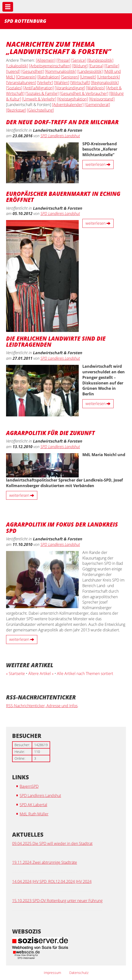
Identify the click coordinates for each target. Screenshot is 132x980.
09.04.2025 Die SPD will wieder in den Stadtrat (52, 843)
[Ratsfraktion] (49, 77)
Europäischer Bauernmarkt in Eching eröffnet (63, 196)
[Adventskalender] (68, 105)
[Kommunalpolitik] (61, 71)
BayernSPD (29, 786)
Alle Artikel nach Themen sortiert (85, 674)
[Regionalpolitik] (105, 83)
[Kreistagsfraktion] (73, 99)
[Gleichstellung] (40, 110)
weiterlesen (98, 164)
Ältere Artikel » (41, 674)
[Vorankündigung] (70, 88)
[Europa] (96, 66)
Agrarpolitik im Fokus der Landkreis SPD (62, 527)
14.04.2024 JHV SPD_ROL (34, 881)
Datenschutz (79, 973)
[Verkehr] (45, 83)
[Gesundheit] (33, 71)
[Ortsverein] (26, 77)
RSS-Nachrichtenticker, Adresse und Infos (42, 706)
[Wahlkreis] (96, 88)
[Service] (79, 60)
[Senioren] (70, 77)
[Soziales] (14, 88)
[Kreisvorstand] (102, 99)
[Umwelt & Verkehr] (39, 99)
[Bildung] (80, 66)
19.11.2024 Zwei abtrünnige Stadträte (45, 862)
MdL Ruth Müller (34, 814)
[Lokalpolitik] (17, 66)
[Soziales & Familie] (42, 93)
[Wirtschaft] (80, 83)
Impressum (52, 973)
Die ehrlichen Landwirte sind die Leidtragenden (56, 341)
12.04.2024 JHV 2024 (74, 881)
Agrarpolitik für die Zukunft (50, 433)
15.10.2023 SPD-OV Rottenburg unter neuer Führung (57, 901)
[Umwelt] (88, 77)
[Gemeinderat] (97, 105)
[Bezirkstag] (16, 110)
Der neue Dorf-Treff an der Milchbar (62, 122)
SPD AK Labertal (33, 805)
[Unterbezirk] (108, 77)
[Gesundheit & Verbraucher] (84, 93)
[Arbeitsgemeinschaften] (50, 66)
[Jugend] (13, 71)
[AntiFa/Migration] (39, 88)
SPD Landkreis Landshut (60, 136)
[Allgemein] (46, 60)
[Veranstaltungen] (21, 83)
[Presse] (63, 60)
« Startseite (16, 674)
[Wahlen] (62, 83)
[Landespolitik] (90, 71)
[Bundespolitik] (100, 60)
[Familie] (112, 66)
